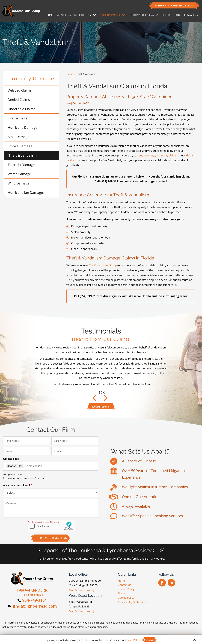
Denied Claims (19, 100)
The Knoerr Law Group (103, 265)
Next (95, 399)
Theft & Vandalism (23, 155)
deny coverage (146, 155)
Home (70, 74)
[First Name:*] (27, 441)
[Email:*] (27, 451)
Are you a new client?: (18, 485)
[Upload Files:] (51, 466)
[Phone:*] (75, 451)
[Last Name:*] (75, 441)
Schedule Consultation (174, 6)
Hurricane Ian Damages (26, 193)
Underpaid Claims (22, 109)
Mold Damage (19, 137)
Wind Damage (19, 183)
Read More (101, 407)
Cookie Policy (133, 640)
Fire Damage (18, 118)
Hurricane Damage (22, 127)
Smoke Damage (20, 146)
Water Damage (19, 174)
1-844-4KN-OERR (32, 590)
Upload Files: (11, 459)
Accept (149, 640)
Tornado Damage (21, 165)
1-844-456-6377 (32, 595)
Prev (105, 399)
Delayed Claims (20, 90)
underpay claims (166, 155)
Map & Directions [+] (82, 590)
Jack (101, 392)
